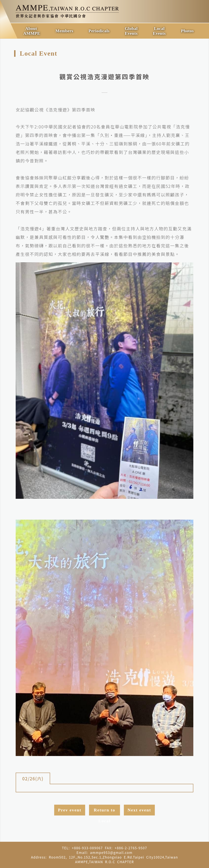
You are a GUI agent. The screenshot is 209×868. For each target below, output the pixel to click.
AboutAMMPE (32, 31)
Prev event (70, 810)
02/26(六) (33, 778)
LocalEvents (159, 31)
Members (64, 31)
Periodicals (99, 31)
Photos (187, 31)
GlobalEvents (131, 31)
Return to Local (105, 812)
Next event (139, 810)
